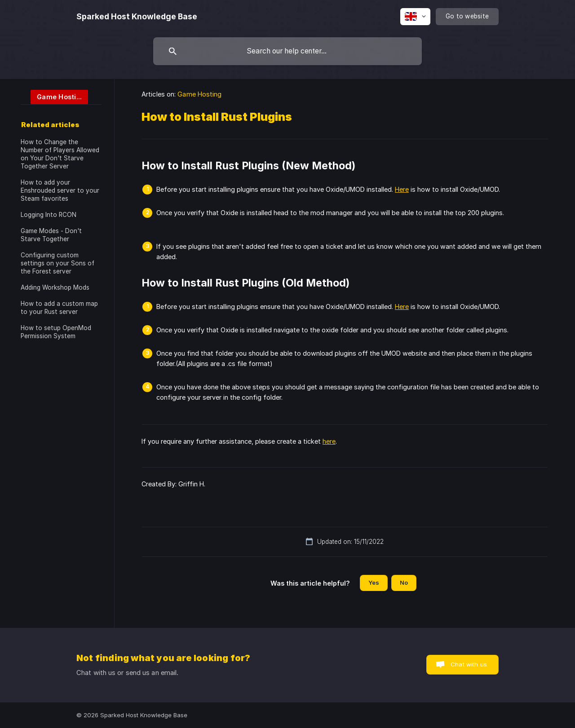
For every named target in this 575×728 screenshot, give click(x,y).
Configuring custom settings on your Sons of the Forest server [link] (57, 263)
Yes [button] (374, 582)
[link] (54, 96)
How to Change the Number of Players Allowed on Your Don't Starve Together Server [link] (60, 154)
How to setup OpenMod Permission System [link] (56, 332)
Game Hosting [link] (199, 94)
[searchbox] (287, 51)
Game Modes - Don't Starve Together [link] (51, 235)
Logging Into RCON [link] (49, 215)
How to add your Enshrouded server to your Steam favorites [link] (60, 190)
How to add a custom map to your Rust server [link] (59, 308)
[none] (137, 17)
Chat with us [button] (469, 664)
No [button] (404, 582)
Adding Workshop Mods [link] (55, 287)
